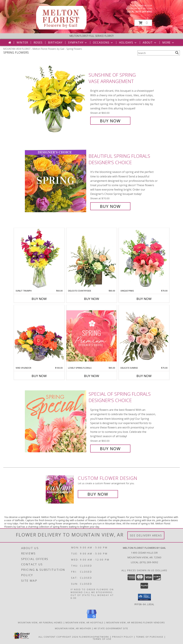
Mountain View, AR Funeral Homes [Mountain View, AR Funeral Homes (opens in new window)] (40, 622)
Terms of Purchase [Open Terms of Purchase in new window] (150, 637)
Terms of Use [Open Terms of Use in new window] (102, 639)
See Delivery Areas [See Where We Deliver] (146, 535)
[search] (177, 53)
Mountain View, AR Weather (73, 628)
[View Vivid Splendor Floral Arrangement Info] (39, 336)
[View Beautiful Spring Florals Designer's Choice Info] (56, 181)
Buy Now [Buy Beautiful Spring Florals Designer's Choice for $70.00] (110, 206)
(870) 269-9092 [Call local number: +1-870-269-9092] (144, 12)
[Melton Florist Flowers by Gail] (61, 28)
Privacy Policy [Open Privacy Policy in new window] (123, 637)
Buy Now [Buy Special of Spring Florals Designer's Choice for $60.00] (110, 449)
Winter (22, 43)
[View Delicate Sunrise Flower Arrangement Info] (144, 336)
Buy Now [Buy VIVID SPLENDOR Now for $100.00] (39, 376)
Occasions (103, 43)
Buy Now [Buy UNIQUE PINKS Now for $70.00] (144, 299)
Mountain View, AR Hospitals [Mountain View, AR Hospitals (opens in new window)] (85, 622)
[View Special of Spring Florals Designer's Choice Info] (56, 421)
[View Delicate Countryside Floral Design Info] (92, 259)
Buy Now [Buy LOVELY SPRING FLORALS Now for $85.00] (92, 376)
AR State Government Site (111, 628)
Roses (38, 43)
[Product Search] (156, 53)
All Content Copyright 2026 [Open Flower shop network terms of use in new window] (58, 637)
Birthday (55, 43)
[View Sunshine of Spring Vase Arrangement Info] (56, 98)
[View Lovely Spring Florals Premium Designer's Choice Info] (92, 336)
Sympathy (78, 43)
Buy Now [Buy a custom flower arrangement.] (98, 494)
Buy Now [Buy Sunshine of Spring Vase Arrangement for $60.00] (110, 121)
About (150, 43)
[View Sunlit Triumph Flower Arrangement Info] (39, 259)
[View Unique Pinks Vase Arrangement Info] (144, 259)
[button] (143, 23)
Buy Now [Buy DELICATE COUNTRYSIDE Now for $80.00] (92, 299)
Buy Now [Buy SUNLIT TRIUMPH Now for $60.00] (39, 299)
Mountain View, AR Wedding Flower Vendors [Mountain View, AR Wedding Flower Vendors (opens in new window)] (136, 622)
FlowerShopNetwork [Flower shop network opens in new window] (94, 637)
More (168, 43)
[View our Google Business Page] (92, 618)
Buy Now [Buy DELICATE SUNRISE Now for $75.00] (144, 376)
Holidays (128, 43)
